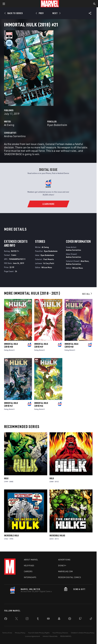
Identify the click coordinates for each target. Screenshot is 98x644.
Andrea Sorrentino (15, 136)
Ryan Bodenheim (57, 125)
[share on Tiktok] (91, 619)
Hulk (6, 478)
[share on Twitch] (80, 619)
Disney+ (62, 566)
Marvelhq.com (65, 571)
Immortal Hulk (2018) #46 (41, 404)
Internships (30, 577)
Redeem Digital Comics (70, 577)
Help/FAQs (29, 566)
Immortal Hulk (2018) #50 (11, 345)
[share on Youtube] (48, 619)
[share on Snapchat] (59, 619)
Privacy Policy (20, 633)
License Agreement (33, 636)
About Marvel (31, 560)
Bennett (12, 350)
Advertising (64, 560)
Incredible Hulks (57, 535)
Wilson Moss (47, 267)
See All (87, 294)
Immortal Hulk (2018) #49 (41, 345)
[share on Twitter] (16, 619)
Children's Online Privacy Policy (83, 633)
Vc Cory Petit (49, 263)
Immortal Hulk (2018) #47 (11, 404)
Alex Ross (85, 261)
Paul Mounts (49, 259)
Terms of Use (7, 633)
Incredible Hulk (11, 535)
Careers (28, 571)
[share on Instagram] (27, 619)
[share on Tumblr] (38, 619)
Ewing (6, 350)
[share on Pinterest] (70, 619)
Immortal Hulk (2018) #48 (71, 345)
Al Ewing (9, 125)
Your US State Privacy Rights (39, 633)
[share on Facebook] (6, 619)
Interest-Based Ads (50, 636)
